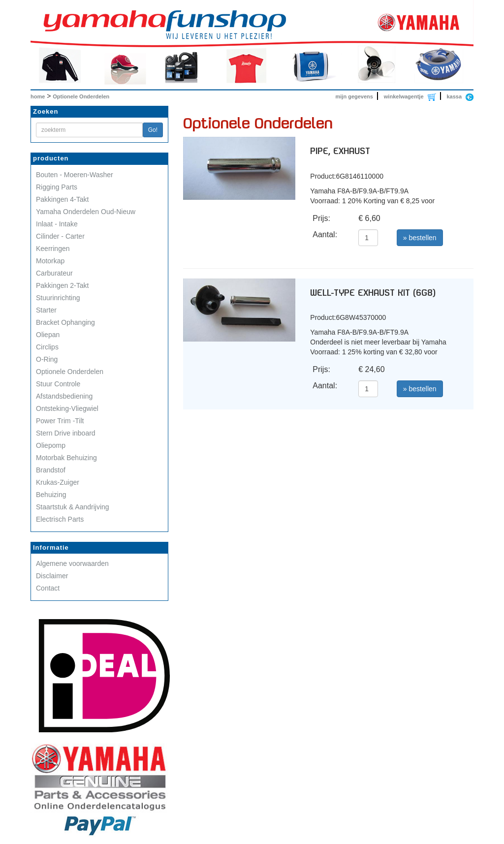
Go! (153, 130)
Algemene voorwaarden (72, 563)
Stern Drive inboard (66, 433)
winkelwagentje (404, 96)
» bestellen (420, 238)
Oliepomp (51, 445)
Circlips (47, 347)
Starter (46, 310)
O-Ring (47, 359)
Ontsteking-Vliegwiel (67, 408)
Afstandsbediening (64, 396)
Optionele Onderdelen (81, 96)
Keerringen (53, 249)
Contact (48, 588)
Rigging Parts (57, 187)
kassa (454, 96)
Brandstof (51, 470)
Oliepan (48, 335)
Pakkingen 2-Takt (62, 285)
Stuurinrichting (58, 298)
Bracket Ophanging (65, 322)
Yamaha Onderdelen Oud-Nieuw (86, 212)
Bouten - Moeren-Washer (75, 175)
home (38, 96)
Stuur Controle (58, 384)
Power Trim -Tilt (60, 421)
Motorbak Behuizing (66, 458)
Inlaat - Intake (57, 224)
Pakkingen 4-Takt (62, 199)
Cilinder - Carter (60, 236)
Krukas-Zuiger (58, 482)
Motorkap (50, 261)
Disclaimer (52, 576)
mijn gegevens (354, 96)
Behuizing (51, 495)
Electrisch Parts (60, 519)
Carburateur (54, 273)
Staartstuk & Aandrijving (73, 507)
